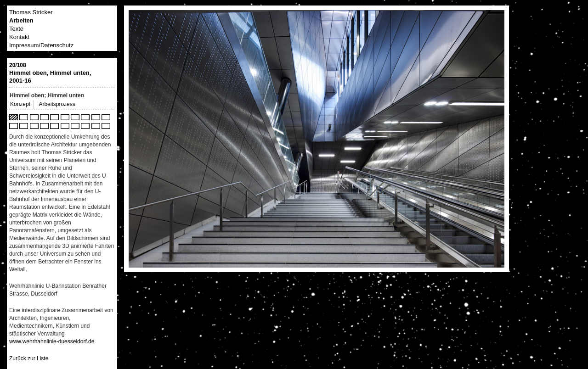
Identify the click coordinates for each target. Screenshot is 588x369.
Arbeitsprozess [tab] (57, 104)
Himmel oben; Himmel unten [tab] (47, 95)
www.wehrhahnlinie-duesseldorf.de (52, 341)
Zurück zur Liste (29, 358)
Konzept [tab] (20, 104)
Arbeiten (21, 20)
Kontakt (19, 37)
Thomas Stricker (31, 12)
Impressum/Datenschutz (41, 45)
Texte (16, 29)
